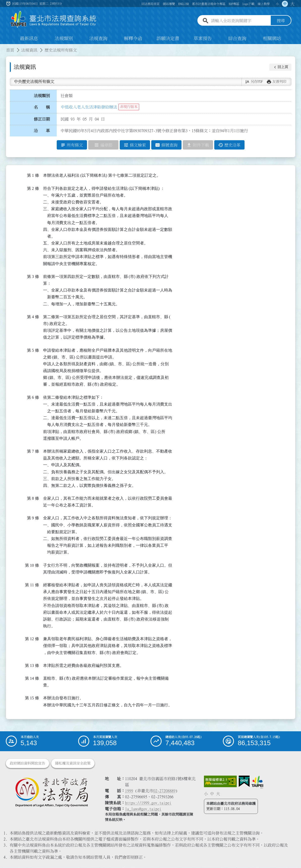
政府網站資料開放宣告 (27, 764)
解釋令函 (133, 39)
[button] (280, 67)
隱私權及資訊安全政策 (73, 764)
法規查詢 (98, 39)
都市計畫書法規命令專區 (209, 4)
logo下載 (248, 4)
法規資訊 (29, 50)
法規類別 (64, 39)
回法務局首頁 (150, 4)
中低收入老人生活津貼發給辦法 (89, 107)
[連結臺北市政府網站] (257, 782)
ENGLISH (184, 4)
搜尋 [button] (281, 21)
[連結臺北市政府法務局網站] (52, 792)
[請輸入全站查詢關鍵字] (240, 21)
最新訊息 (29, 39)
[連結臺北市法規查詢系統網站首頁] (53, 20)
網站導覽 (169, 4)
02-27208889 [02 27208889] (164, 791)
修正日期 (42, 119)
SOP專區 (234, 4)
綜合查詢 (237, 39)
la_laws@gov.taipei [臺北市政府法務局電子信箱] (143, 809)
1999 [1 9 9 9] (129, 791)
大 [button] (292, 4)
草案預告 (203, 39)
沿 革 (42, 131)
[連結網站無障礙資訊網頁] (220, 782)
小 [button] (277, 4)
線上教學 (264, 4)
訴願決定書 (168, 39)
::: (3, 47)
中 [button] (285, 4)
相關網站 (272, 39)
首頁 (10, 50)
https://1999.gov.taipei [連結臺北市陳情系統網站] (148, 803)
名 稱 (42, 107)
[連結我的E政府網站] (244, 782)
